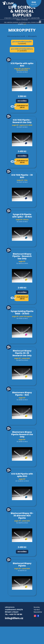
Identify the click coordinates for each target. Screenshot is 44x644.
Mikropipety (32, 36)
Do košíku (22, 101)
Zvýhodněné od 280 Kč (22, 298)
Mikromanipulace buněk (16, 36)
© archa (8, 623)
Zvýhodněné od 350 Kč (22, 162)
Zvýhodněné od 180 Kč (22, 107)
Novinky (37, 607)
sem (25, 24)
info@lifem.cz (14, 618)
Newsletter (38, 612)
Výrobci (37, 610)
